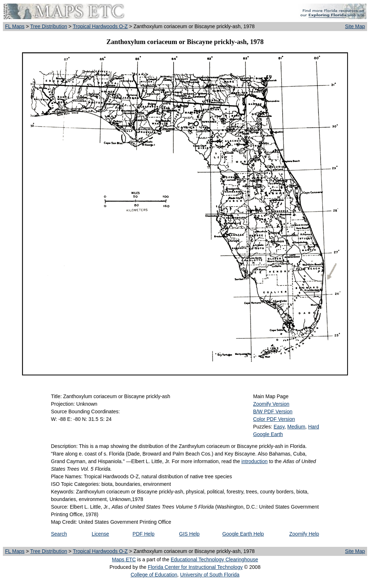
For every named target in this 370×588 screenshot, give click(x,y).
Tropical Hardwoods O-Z (100, 26)
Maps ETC (124, 559)
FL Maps (15, 26)
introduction (254, 461)
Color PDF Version (274, 419)
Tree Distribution (49, 26)
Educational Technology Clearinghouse (214, 559)
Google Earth (268, 434)
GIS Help (190, 534)
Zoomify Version (271, 404)
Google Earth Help (243, 534)
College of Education (154, 575)
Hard (314, 427)
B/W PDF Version (273, 411)
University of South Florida (210, 575)
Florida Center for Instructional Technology (195, 567)
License (100, 534)
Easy (279, 427)
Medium (296, 427)
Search (59, 534)
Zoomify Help (304, 534)
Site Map (355, 26)
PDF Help (144, 534)
